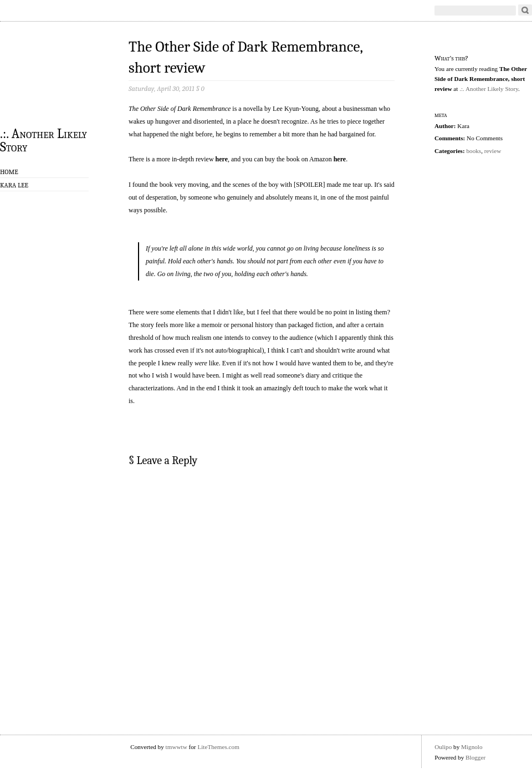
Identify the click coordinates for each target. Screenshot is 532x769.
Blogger (475, 757)
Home (9, 172)
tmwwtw (177, 747)
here (222, 159)
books (474, 151)
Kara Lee (14, 185)
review (493, 151)
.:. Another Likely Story (44, 140)
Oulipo (443, 747)
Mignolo (472, 747)
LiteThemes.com (218, 747)
